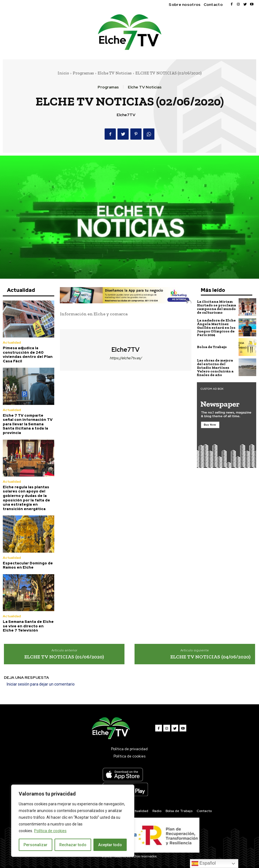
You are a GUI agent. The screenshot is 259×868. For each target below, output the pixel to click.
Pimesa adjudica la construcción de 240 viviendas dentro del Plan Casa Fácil (28, 355)
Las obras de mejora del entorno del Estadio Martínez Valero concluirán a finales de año (215, 368)
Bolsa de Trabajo (212, 347)
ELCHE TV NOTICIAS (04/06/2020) (210, 657)
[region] (73, 821)
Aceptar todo (110, 845)
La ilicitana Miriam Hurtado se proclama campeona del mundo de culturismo (216, 307)
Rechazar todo (73, 845)
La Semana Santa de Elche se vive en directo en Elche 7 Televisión (28, 626)
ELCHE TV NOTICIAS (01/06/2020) (64, 657)
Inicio (63, 73)
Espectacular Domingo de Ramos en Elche (28, 565)
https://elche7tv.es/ (126, 358)
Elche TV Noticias (115, 73)
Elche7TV (126, 115)
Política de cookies (50, 831)
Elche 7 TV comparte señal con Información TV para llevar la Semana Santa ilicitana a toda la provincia (28, 424)
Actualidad (12, 342)
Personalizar (36, 845)
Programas (83, 73)
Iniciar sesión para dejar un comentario (41, 684)
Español (204, 864)
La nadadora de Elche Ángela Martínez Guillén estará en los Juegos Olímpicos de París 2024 (216, 328)
